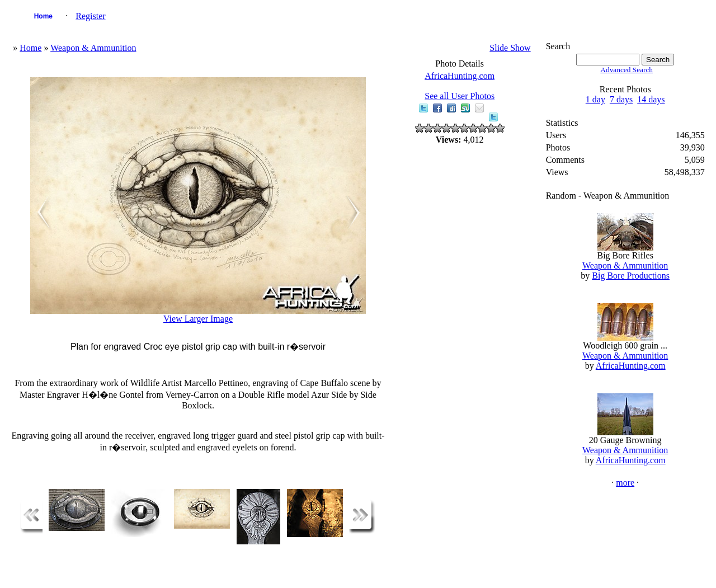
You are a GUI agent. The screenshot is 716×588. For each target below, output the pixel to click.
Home (43, 16)
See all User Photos (460, 96)
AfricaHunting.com (460, 76)
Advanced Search (626, 70)
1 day (595, 99)
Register (90, 16)
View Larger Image (198, 319)
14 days (651, 99)
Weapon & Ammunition (93, 48)
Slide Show (510, 48)
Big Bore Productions (631, 276)
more (625, 483)
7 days (621, 99)
